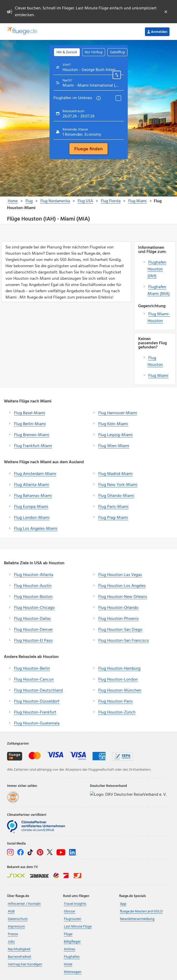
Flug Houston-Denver (33, 630)
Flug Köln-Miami (113, 424)
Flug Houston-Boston (33, 597)
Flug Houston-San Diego (120, 630)
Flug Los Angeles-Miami (36, 529)
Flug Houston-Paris (115, 702)
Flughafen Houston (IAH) (157, 269)
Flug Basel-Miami (30, 413)
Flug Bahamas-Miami (33, 496)
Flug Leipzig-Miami (115, 435)
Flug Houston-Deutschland (38, 691)
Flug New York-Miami (118, 485)
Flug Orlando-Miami (116, 496)
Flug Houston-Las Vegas (120, 575)
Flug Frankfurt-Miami (33, 446)
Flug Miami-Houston (159, 318)
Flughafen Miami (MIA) (159, 290)
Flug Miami (158, 376)
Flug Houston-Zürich (117, 712)
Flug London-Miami (32, 518)
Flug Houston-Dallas (32, 619)
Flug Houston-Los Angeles (122, 586)
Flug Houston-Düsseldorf (37, 702)
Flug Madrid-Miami (115, 474)
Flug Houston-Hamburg (119, 669)
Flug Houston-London (118, 680)
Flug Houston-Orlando (118, 608)
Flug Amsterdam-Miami (35, 474)
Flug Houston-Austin (33, 586)
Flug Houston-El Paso (33, 641)
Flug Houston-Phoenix (118, 619)
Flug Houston (155, 361)
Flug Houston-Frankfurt (35, 712)
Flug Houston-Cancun (34, 680)
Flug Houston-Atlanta (34, 575)
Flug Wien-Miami (114, 446)
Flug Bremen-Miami (32, 435)
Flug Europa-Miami (31, 507)
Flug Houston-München (120, 691)
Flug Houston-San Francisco (124, 641)
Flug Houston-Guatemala (37, 723)
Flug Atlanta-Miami (32, 485)
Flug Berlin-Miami (30, 424)
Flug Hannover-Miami (118, 413)
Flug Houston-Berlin (32, 669)
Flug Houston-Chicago (34, 608)
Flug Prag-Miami (113, 518)
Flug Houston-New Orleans (123, 597)
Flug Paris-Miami (113, 507)
